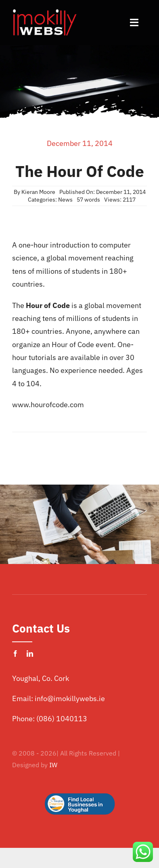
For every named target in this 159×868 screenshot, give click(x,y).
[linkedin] (30, 654)
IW (53, 765)
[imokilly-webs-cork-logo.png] (44, 11)
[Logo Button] (79, 780)
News (65, 200)
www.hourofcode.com (48, 405)
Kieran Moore (38, 192)
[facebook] (15, 654)
